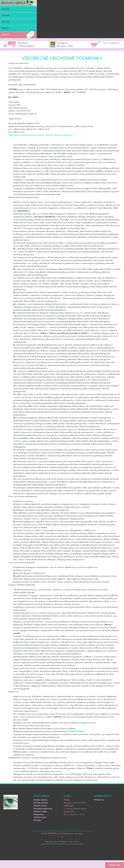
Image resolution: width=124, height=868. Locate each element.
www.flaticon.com (66, 844)
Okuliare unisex (40, 806)
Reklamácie (39, 814)
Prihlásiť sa (99, 800)
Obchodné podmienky (43, 809)
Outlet (19, 35)
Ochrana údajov (40, 811)
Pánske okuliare (40, 800)
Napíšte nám (115, 865)
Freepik (54, 844)
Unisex (5, 28)
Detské (6, 22)
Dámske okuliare (41, 803)
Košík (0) (106, 43)
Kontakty (37, 820)
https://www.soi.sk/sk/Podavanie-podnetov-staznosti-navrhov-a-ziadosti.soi (40, 135)
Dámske (6, 15)
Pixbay (63, 841)
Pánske (6, 9)
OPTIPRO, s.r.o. (55, 833)
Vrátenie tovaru (40, 817)
